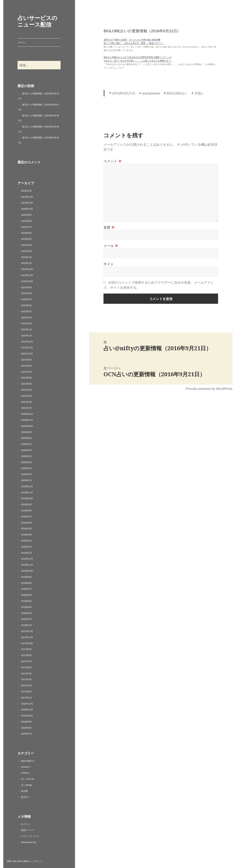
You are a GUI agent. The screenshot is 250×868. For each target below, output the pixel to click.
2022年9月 (26, 287)
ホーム (22, 42)
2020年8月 (26, 438)
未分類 (24, 791)
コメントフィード (30, 836)
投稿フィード (28, 830)
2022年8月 (26, 293)
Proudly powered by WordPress (209, 389)
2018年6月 (26, 595)
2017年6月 (26, 667)
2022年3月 (26, 323)
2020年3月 (26, 468)
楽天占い (26, 797)
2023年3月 (26, 251)
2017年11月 (27, 637)
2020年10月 (27, 426)
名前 (109, 227)
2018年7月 (26, 589)
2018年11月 (27, 565)
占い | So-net (27, 779)
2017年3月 (26, 686)
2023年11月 (27, 203)
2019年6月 (26, 523)
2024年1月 (26, 191)
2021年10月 (27, 354)
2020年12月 (27, 414)
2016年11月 (27, 710)
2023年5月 (26, 239)
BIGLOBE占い (28, 761)
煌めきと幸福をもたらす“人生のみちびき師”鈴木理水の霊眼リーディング (138, 57)
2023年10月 (27, 209)
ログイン (26, 824)
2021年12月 (27, 342)
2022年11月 (27, 275)
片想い (199, 93)
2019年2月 (26, 547)
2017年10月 (27, 643)
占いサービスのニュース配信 (37, 21)
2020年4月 (26, 462)
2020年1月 (26, 480)
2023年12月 (27, 197)
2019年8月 (26, 511)
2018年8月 (26, 583)
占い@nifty (26, 785)
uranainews (151, 93)
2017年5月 (26, 674)
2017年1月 (26, 698)
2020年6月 (26, 450)
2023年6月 (26, 233)
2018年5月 (26, 601)
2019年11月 (27, 493)
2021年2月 (26, 402)
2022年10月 (27, 281)
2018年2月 (26, 619)
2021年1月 (26, 408)
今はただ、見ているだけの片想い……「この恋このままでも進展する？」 (138, 61)
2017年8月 (26, 655)
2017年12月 (27, 631)
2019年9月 (26, 504)
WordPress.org (28, 842)
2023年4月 (26, 245)
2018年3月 (26, 613)
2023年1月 (26, 263)
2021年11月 (27, 348)
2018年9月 (26, 577)
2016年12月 (27, 704)
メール (111, 246)
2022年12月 (27, 269)
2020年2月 (26, 474)
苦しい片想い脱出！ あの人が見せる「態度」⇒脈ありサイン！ (134, 43)
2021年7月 (26, 372)
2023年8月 (26, 221)
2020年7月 (26, 444)
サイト (109, 264)
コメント (113, 161)
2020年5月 (26, 456)
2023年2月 (26, 257)
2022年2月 (26, 330)
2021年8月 (26, 366)
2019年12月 (27, 486)
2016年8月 (26, 728)
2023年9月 (26, 215)
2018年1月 (26, 625)
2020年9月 (26, 432)
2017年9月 (26, 649)
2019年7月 (26, 517)
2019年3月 (26, 541)
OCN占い (26, 773)
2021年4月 (26, 390)
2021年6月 (26, 378)
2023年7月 (26, 227)
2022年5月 (26, 311)
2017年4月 (26, 679)
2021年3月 (26, 396)
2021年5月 (26, 384)
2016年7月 (26, 734)
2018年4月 (26, 607)
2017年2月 (26, 692)
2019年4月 (26, 535)
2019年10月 (27, 498)
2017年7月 (26, 661)
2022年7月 (26, 299)
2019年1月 (26, 553)
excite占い (26, 767)
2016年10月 (27, 716)
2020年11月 (27, 420)
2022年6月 (26, 305)
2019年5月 (26, 529)
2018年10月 (27, 571)
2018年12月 (27, 559)
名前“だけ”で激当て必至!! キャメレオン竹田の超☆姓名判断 (132, 40)
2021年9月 (26, 360)
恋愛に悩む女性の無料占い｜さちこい (24, 861)
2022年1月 (26, 336)
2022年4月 (26, 318)
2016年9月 (26, 722)
